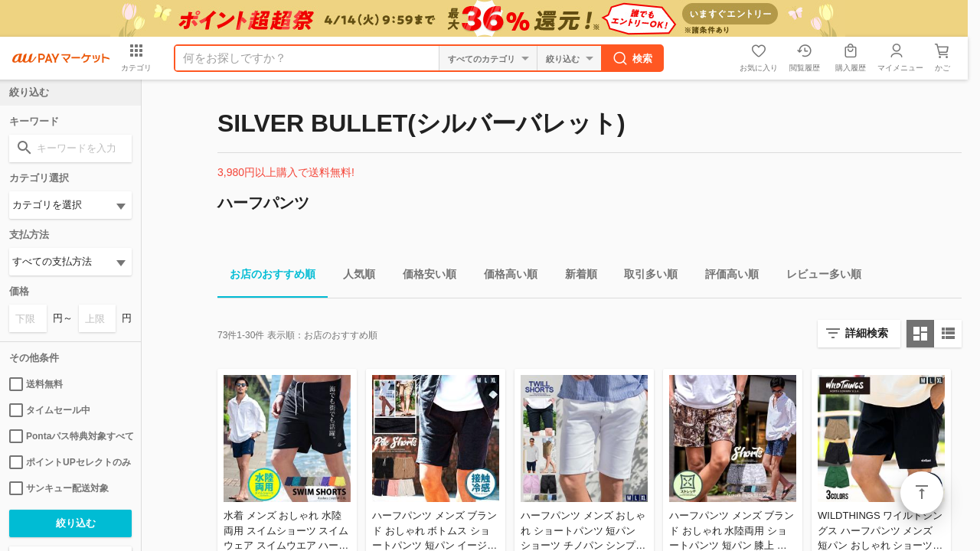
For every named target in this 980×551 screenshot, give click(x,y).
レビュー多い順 (818, 277)
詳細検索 (867, 333)
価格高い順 (505, 277)
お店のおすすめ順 (266, 277)
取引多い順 (645, 277)
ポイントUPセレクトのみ (70, 462)
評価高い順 (726, 277)
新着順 (575, 277)
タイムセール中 (50, 410)
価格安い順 (423, 277)
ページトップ (922, 493)
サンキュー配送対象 (59, 488)
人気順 (353, 277)
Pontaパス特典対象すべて (70, 436)
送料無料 (36, 384)
